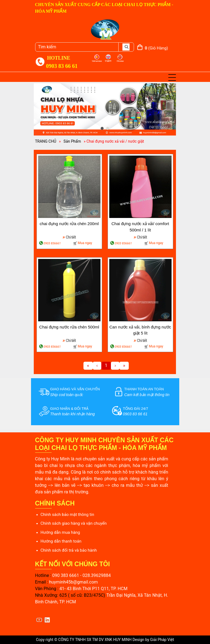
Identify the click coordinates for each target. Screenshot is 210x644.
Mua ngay (85, 243)
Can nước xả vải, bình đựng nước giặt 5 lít (140, 330)
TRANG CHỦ (46, 141)
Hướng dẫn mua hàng (60, 532)
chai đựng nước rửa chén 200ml (69, 224)
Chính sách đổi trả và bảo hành (69, 550)
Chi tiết (69, 237)
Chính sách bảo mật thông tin (68, 515)
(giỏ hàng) (156, 48)
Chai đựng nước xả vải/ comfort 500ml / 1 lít (140, 227)
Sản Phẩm (72, 141)
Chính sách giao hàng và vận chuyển (74, 523)
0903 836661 (52, 243)
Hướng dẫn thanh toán (61, 541)
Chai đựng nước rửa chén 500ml (69, 327)
